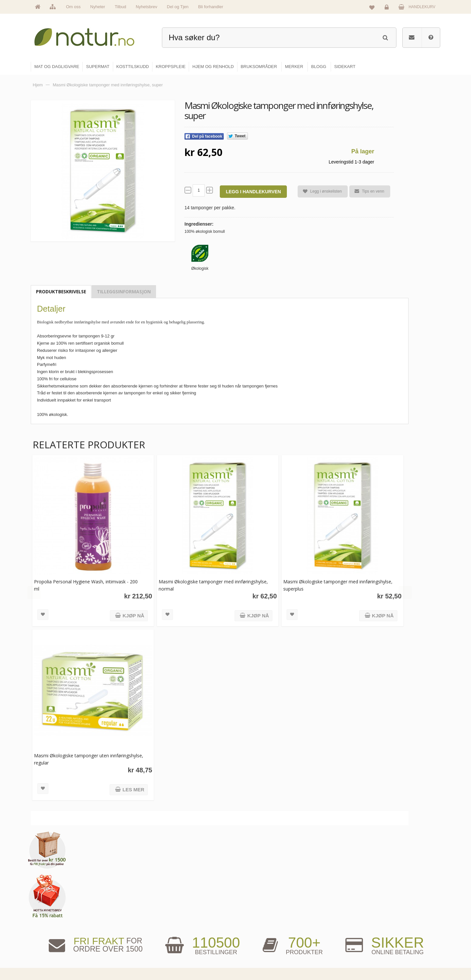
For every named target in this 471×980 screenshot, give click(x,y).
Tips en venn (367, 191)
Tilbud (121, 7)
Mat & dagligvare (259, 900)
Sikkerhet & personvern (400, 956)
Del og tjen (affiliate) (331, 942)
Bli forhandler (211, 7)
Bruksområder (326, 914)
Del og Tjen (178, 7)
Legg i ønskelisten (320, 191)
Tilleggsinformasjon (124, 292)
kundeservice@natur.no (96, 938)
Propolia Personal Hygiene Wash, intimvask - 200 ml (86, 582)
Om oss (73, 7)
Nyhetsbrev (147, 7)
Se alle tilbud (186, 956)
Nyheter (98, 7)
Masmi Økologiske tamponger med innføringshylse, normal (192, 582)
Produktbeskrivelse (61, 292)
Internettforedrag (328, 928)
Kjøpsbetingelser (394, 942)
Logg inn (388, 9)
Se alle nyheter (188, 942)
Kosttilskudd (255, 928)
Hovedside (184, 900)
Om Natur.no (186, 914)
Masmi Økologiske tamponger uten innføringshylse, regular (71, 752)
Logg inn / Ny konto (396, 900)
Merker (181, 928)
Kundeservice (391, 928)
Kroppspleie (254, 942)
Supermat (253, 914)
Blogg (318, 900)
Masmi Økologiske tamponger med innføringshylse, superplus (314, 582)
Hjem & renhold (258, 956)
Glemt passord (392, 914)
